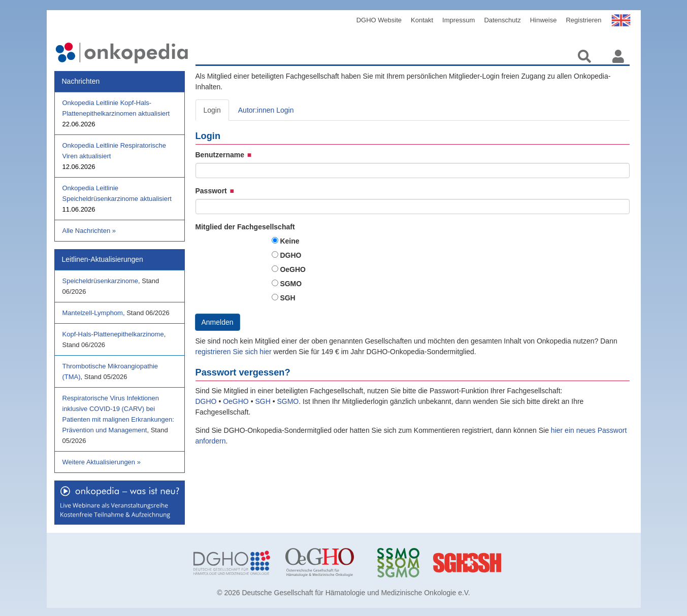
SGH (287, 298)
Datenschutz (502, 20)
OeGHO (293, 269)
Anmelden (218, 322)
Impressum (459, 20)
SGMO (291, 284)
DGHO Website (379, 20)
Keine (289, 241)
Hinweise (544, 20)
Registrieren (583, 20)
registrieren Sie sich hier (235, 352)
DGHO (290, 255)
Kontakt (422, 20)
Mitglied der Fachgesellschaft (245, 227)
